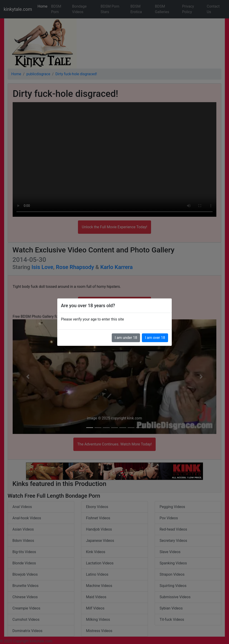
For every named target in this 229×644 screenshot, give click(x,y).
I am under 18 (126, 338)
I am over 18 (155, 338)
